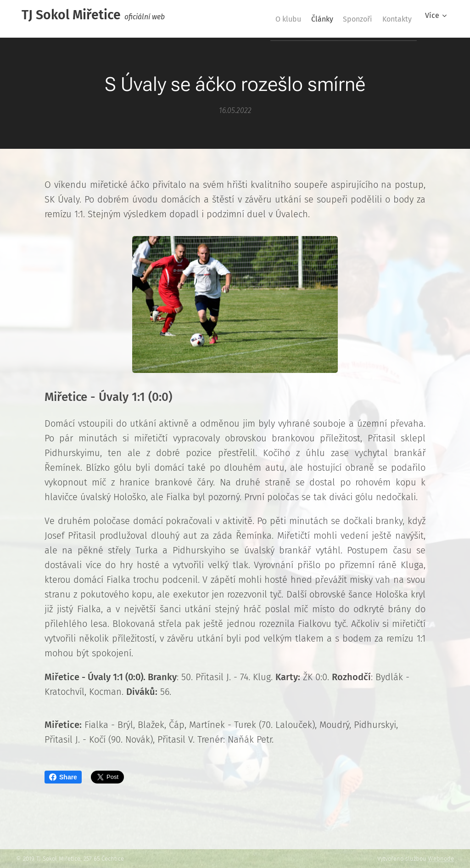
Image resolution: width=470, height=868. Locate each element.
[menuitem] (265, 19)
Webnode (441, 859)
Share (63, 777)
